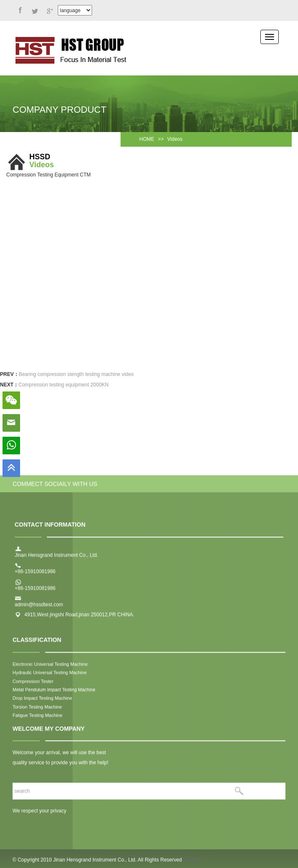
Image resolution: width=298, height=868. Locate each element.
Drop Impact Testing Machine (42, 702)
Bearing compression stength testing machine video (76, 374)
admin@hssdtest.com (39, 609)
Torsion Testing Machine (38, 711)
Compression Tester (33, 685)
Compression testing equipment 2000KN (63, 385)
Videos (175, 139)
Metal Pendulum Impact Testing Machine (54, 694)
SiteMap (193, 864)
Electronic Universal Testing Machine (50, 668)
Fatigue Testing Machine (37, 719)
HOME (147, 139)
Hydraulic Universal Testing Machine (50, 676)
